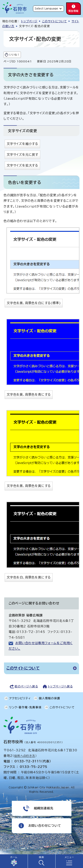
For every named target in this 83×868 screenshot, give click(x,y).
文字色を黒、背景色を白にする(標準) (34, 303)
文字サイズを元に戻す (22, 155)
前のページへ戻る (26, 686)
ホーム (14, 857)
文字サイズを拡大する (22, 165)
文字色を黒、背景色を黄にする (29, 486)
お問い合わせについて (45, 826)
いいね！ (14, 55)
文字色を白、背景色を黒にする (29, 577)
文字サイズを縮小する (22, 144)
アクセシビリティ (20, 698)
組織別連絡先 (44, 808)
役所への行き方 (25, 756)
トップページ (29, 21)
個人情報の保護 (49, 698)
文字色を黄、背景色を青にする (29, 395)
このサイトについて (54, 21)
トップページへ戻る (60, 686)
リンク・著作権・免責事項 (25, 707)
